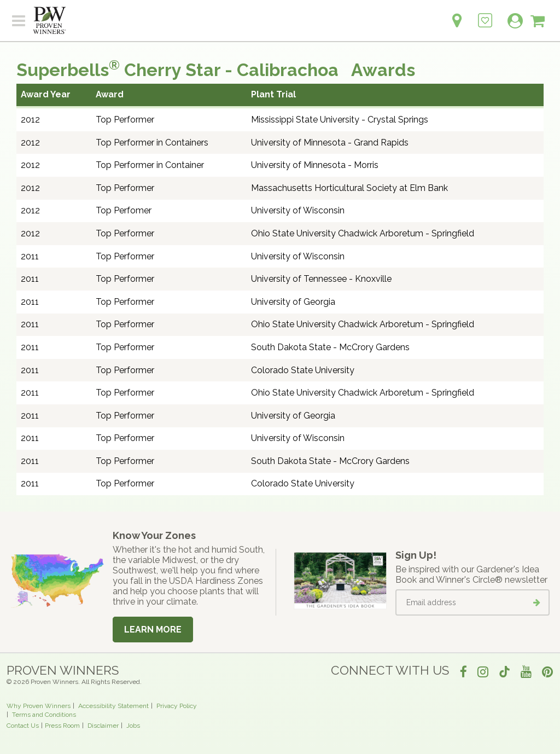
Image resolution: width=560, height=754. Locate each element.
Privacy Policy (177, 706)
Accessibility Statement (113, 706)
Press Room (62, 726)
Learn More (153, 630)
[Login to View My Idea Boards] (485, 14)
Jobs (133, 726)
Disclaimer (103, 726)
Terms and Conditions (44, 715)
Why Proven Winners (39, 706)
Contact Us (23, 726)
